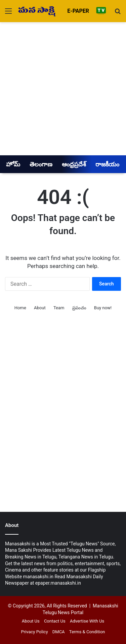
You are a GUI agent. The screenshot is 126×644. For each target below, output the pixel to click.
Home (20, 308)
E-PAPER (78, 11)
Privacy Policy (35, 632)
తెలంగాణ (41, 164)
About (40, 308)
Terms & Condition (87, 632)
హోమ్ (13, 164)
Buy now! (103, 308)
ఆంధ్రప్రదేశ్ (74, 164)
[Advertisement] (63, 88)
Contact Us (55, 621)
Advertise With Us (87, 621)
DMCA (59, 632)
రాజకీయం (107, 164)
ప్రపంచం (79, 308)
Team (59, 308)
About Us (31, 621)
